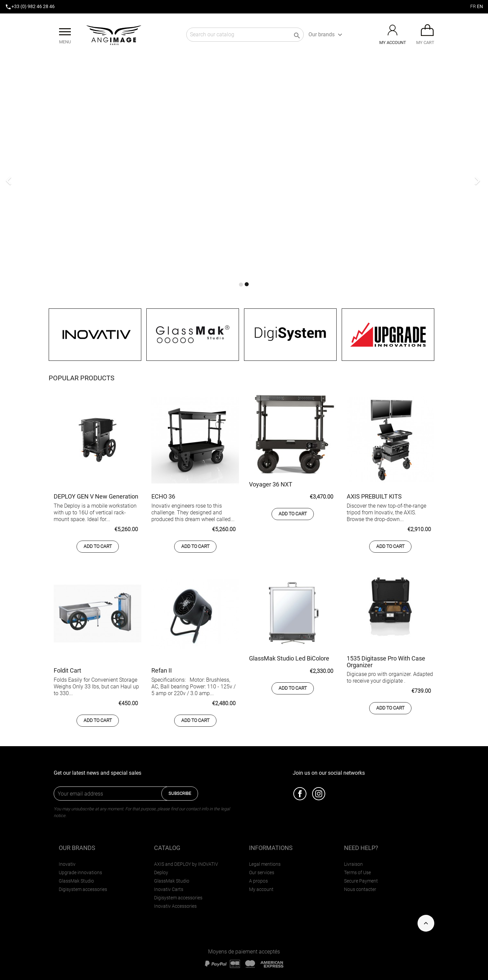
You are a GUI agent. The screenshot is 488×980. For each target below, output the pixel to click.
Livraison (353, 864)
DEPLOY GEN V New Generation (96, 496)
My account (261, 889)
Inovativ (67, 864)
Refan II (162, 670)
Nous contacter (360, 889)
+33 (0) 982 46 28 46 (33, 7)
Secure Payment (361, 881)
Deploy (161, 872)
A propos (258, 881)
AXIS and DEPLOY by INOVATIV (186, 864)
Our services (262, 872)
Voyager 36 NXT (271, 484)
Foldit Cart (67, 670)
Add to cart (98, 546)
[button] (37, 177)
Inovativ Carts (169, 889)
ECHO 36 (163, 496)
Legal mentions (265, 864)
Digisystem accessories (83, 889)
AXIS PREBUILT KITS (374, 496)
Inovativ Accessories (175, 906)
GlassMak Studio (76, 881)
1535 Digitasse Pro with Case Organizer (386, 662)
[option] (244, 177)
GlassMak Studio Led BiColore (289, 658)
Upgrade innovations (80, 872)
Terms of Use (357, 872)
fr (473, 7)
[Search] (245, 35)
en (480, 7)
